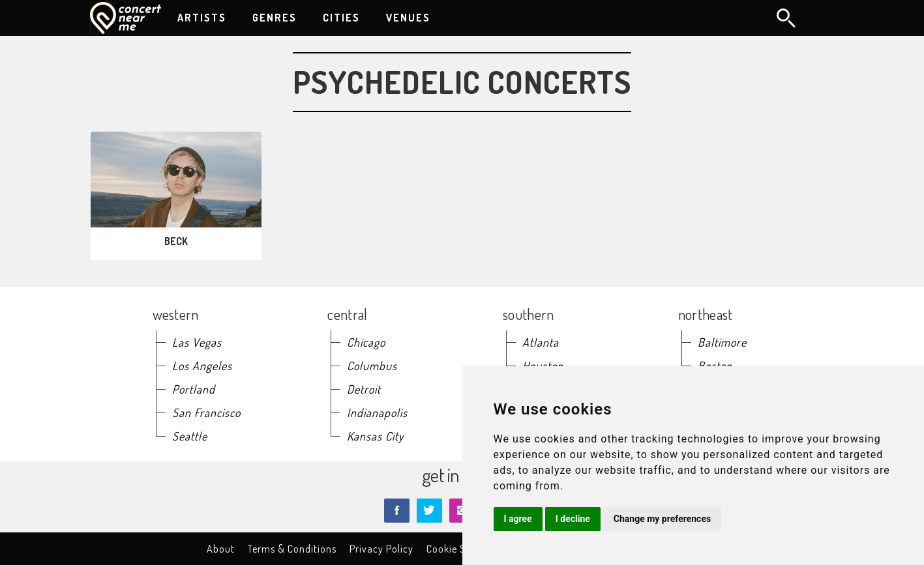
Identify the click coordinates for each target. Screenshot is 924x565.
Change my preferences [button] (662, 519)
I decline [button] (573, 519)
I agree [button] (518, 519)
